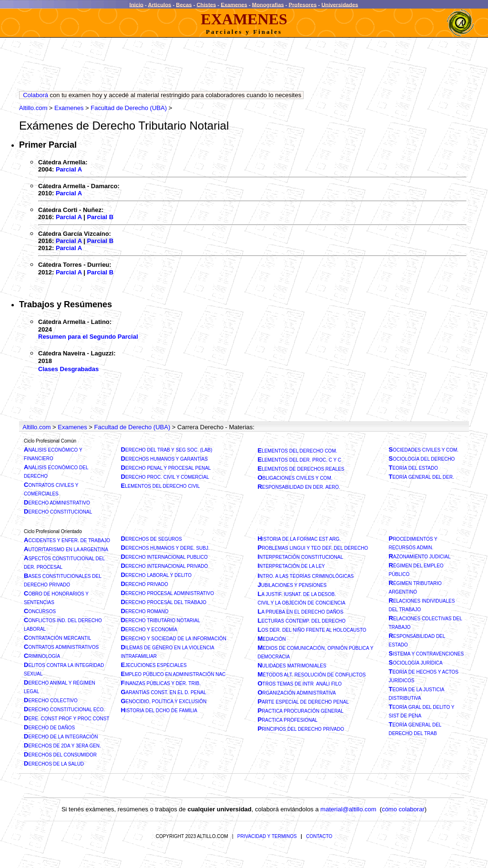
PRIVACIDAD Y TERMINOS (267, 836)
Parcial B (100, 217)
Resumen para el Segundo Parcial (88, 337)
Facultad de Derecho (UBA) (129, 108)
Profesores (303, 4)
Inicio (137, 4)
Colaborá (36, 95)
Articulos (160, 4)
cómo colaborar (403, 809)
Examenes (234, 4)
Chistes (207, 4)
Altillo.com (33, 108)
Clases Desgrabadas (68, 369)
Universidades (340, 4)
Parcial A (69, 169)
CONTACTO (319, 836)
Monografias (268, 4)
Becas (184, 4)
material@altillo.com (348, 809)
